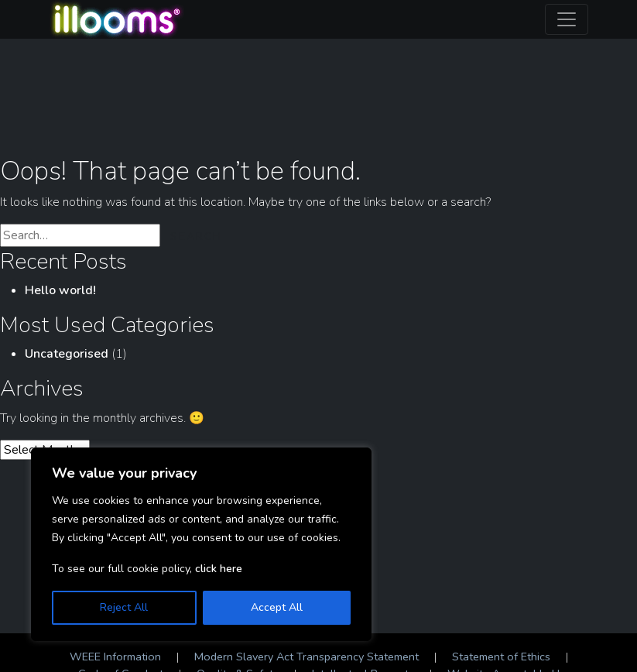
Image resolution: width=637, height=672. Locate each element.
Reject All (124, 607)
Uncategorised (67, 354)
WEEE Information (115, 657)
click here (219, 569)
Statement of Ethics (501, 657)
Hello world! (60, 290)
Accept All (277, 607)
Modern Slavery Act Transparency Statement (307, 657)
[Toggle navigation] (567, 19)
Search (196, 237)
